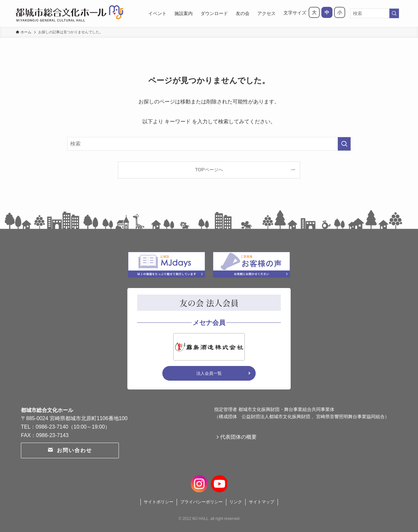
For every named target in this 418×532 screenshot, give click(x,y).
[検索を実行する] (394, 13)
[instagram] (199, 483)
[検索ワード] (375, 13)
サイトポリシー (159, 502)
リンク (236, 502)
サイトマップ (262, 502)
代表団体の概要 (240, 438)
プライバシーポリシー (201, 502)
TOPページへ (209, 170)
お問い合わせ (70, 450)
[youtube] (219, 483)
